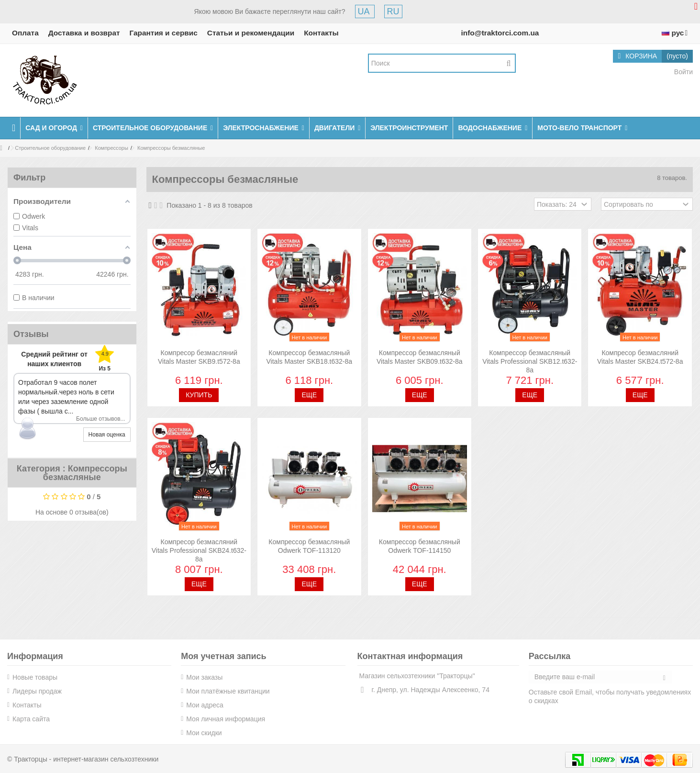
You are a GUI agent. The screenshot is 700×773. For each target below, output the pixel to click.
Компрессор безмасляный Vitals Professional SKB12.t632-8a (530, 361)
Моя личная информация (226, 719)
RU (393, 11)
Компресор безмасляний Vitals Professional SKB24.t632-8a (199, 550)
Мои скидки (204, 733)
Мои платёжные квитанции (228, 691)
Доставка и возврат (84, 33)
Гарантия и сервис (164, 33)
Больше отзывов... (101, 419)
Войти (683, 72)
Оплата (25, 33)
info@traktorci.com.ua (500, 33)
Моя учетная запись (223, 656)
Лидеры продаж (37, 691)
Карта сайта (31, 719)
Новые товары (35, 677)
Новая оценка (107, 435)
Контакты (321, 33)
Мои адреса (205, 705)
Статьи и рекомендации (251, 33)
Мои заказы (204, 677)
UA (365, 11)
